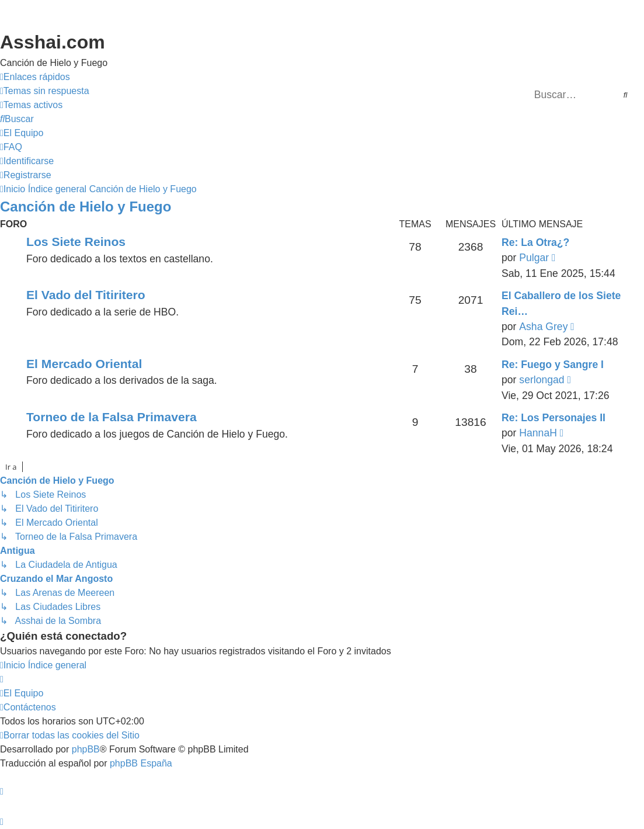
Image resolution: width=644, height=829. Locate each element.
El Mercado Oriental (84, 364)
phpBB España (141, 763)
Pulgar (534, 258)
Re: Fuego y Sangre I (553, 365)
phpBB (86, 749)
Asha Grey (543, 327)
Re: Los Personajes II (554, 418)
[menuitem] (45, 91)
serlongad (542, 380)
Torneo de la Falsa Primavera (112, 417)
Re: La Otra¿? (535, 242)
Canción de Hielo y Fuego (86, 207)
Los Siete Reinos (76, 242)
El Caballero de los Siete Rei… (561, 303)
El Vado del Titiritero (86, 295)
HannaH (538, 433)
